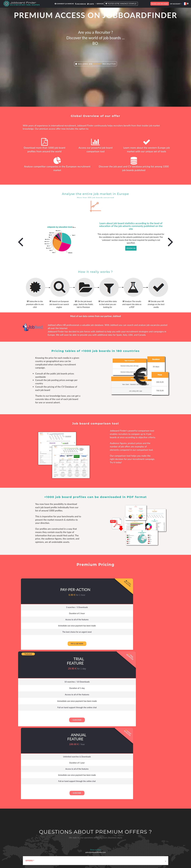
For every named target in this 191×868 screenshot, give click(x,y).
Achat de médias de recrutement (77, 833)
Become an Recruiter (96, 67)
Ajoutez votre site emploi (160, 4)
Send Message (105, 769)
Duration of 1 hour (43, 614)
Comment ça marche (63, 4)
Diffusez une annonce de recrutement (75, 840)
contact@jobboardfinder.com (38, 762)
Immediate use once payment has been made (43, 627)
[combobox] (96, 712)
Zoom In (131, 248)
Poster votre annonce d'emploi (120, 4)
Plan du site (111, 860)
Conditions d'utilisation (87, 860)
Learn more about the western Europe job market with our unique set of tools (146, 147)
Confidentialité (101, 860)
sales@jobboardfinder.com (95, 704)
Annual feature (139, 586)
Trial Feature (91, 585)
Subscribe (91, 648)
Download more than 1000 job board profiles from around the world (44, 147)
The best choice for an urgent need (43, 634)
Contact (101, 851)
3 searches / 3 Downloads (43, 607)
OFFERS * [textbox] (30, 712)
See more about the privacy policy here (107, 755)
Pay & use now (43, 646)
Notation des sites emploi (47, 841)
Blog (100, 835)
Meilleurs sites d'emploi (46, 833)
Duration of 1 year (139, 614)
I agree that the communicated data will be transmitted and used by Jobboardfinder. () (73, 755)
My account (176, 4)
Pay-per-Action (43, 589)
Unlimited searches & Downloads (139, 607)
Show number (95, 701)
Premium (69, 851)
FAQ (100, 846)
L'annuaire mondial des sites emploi (50, 844)
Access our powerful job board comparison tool (95, 147)
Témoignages (132, 833)
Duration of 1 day (91, 614)
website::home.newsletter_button (128, 813)
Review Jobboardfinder (135, 837)
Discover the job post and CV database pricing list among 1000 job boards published (134, 166)
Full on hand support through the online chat (91, 635)
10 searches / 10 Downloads (91, 607)
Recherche (80, 4)
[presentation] (42, 772)
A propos (102, 833)
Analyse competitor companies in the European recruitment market (57, 166)
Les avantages (43, 835)
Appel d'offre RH (72, 835)
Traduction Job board (45, 849)
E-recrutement (43, 846)
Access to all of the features (43, 620)
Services (99, 4)
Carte (90, 4)
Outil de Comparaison (46, 838)
